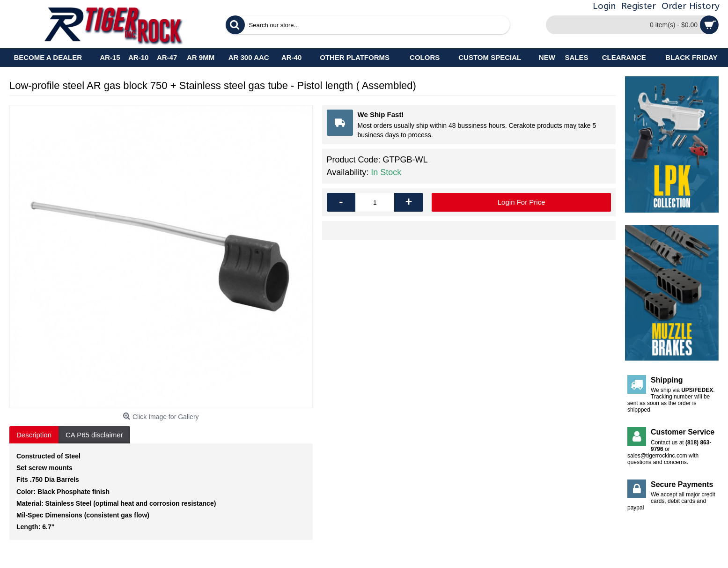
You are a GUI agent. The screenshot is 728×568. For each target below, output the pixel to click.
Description (34, 435)
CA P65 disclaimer (94, 435)
